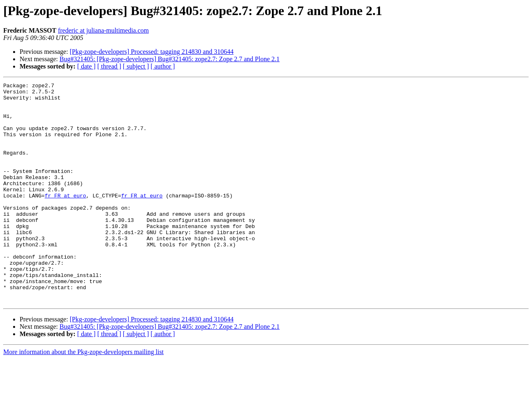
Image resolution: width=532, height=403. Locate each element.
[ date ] (86, 66)
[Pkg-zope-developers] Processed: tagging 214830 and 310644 (152, 52)
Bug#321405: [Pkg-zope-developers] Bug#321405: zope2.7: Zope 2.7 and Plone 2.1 (170, 59)
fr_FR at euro (65, 219)
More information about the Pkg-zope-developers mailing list (83, 396)
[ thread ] (109, 66)
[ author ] (163, 66)
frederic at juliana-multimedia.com (104, 30)
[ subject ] (136, 66)
